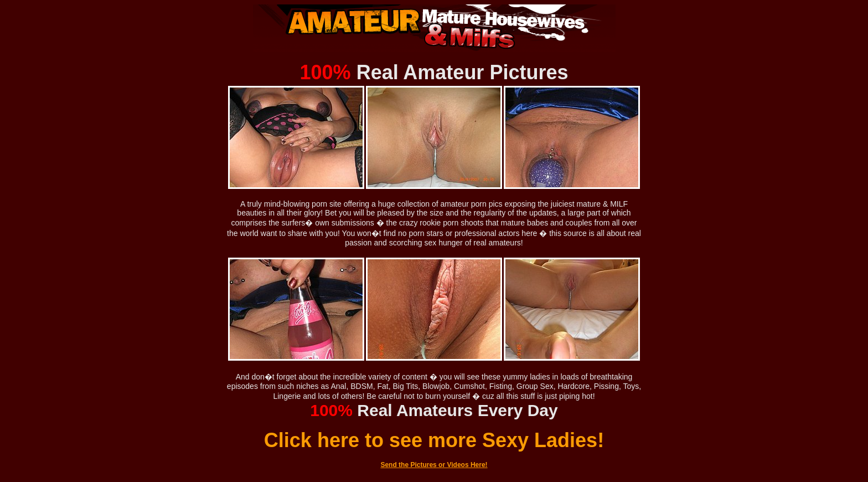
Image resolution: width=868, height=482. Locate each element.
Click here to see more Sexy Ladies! (434, 440)
